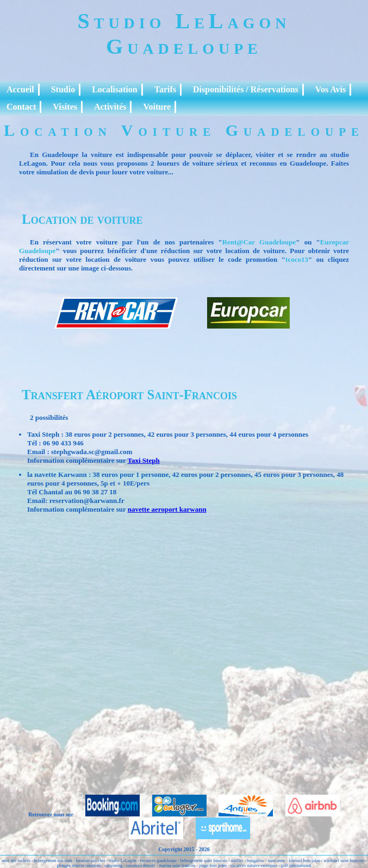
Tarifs (165, 89)
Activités (110, 107)
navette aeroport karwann (167, 509)
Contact (21, 107)
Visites (65, 107)
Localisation (115, 89)
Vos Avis (330, 89)
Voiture (157, 107)
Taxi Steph (144, 460)
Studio (63, 89)
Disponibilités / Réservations (246, 89)
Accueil (20, 89)
